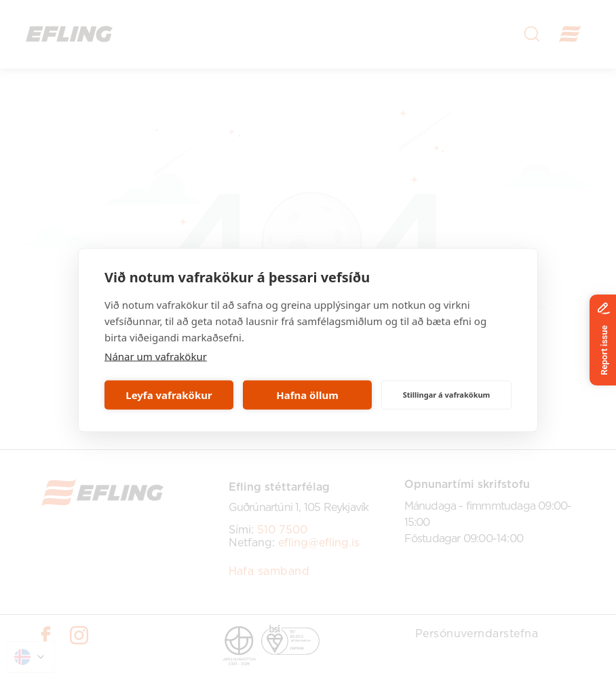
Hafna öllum (307, 395)
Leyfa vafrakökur (169, 395)
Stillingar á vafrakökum (447, 395)
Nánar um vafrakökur (156, 356)
